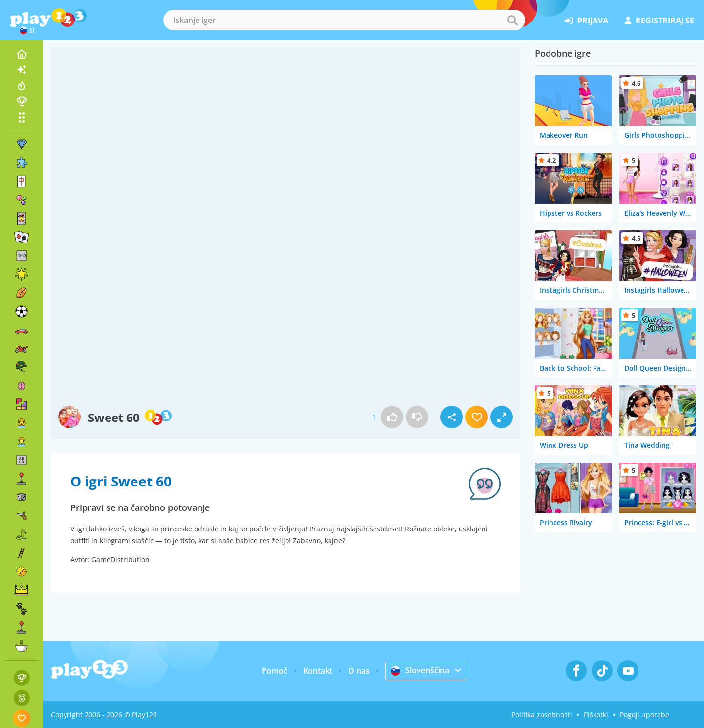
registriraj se (660, 21)
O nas (359, 671)
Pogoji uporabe (645, 715)
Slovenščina (420, 670)
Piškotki (596, 715)
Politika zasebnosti (542, 715)
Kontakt (318, 671)
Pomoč (275, 671)
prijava (586, 21)
